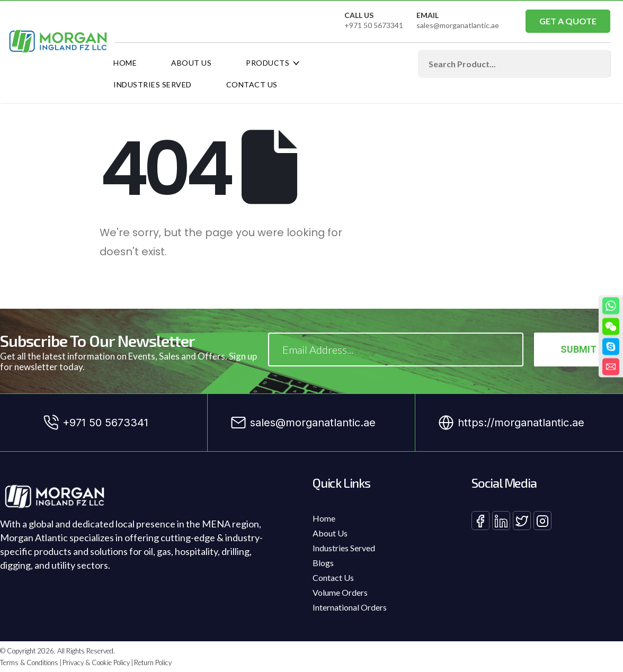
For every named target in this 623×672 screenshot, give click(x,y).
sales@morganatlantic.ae (458, 25)
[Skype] (611, 346)
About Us (191, 63)
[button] (568, 21)
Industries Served (153, 84)
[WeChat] (611, 326)
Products (268, 63)
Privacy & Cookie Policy (96, 662)
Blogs (323, 563)
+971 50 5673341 (374, 25)
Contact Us (252, 84)
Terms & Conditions (29, 662)
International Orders (350, 607)
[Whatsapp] (611, 306)
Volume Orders (340, 592)
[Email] (611, 366)
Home (125, 63)
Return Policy (153, 662)
